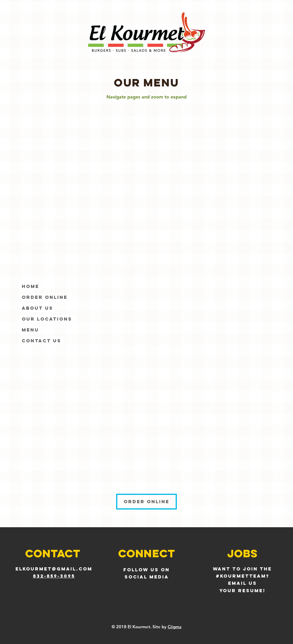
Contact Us (41, 341)
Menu (30, 330)
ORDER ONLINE (45, 297)
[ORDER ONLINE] (146, 502)
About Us (37, 308)
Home (30, 286)
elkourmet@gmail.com (54, 569)
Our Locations (47, 319)
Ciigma (175, 627)
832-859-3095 (54, 576)
